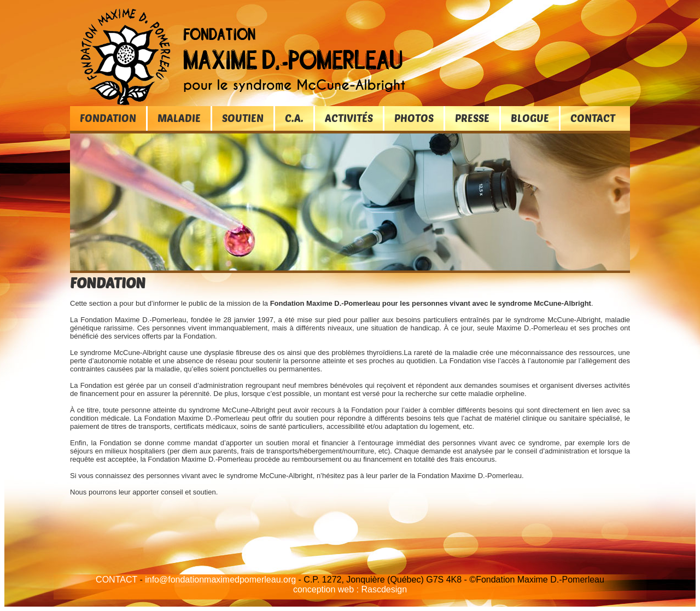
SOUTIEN (243, 118)
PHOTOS (414, 118)
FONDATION (108, 118)
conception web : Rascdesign (350, 589)
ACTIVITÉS (349, 118)
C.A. (294, 118)
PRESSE (472, 118)
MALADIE (179, 118)
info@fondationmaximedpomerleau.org (220, 580)
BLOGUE (530, 118)
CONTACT (593, 118)
